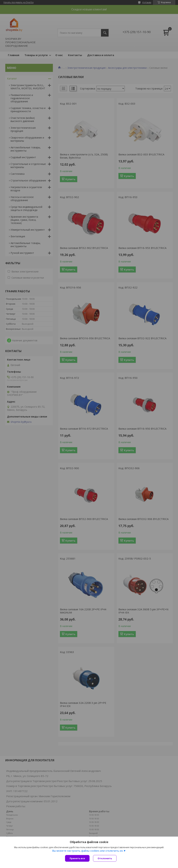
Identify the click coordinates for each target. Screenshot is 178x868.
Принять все (77, 858)
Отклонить (105, 858)
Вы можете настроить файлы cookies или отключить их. (88, 851)
